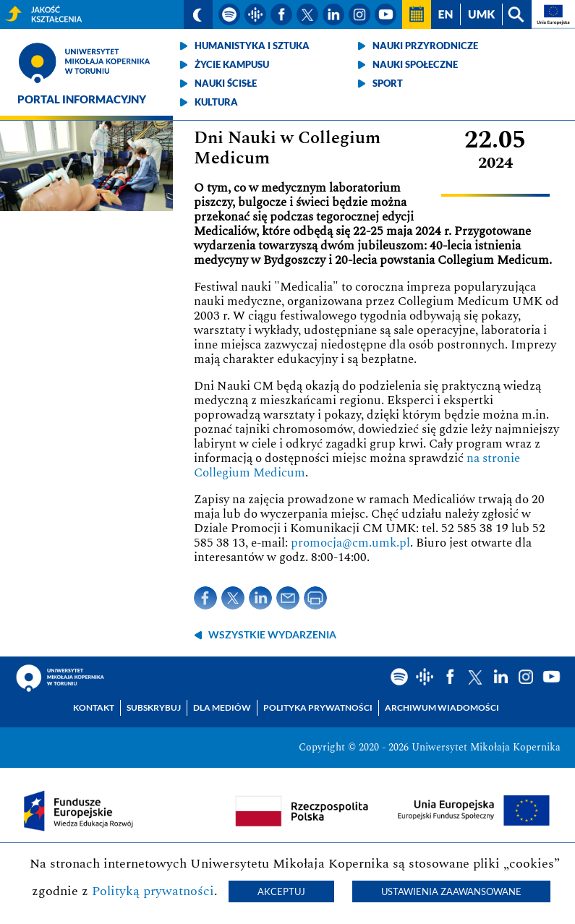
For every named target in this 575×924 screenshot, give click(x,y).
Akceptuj (281, 891)
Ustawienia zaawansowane (451, 891)
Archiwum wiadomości (442, 707)
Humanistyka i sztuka (252, 46)
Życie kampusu (232, 64)
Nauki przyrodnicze (425, 46)
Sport (388, 83)
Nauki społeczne (415, 64)
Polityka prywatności (318, 707)
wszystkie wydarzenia (272, 634)
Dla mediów (222, 707)
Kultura (216, 102)
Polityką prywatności (153, 891)
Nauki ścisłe (226, 83)
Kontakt (94, 707)
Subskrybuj (154, 707)
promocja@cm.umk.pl (350, 543)
